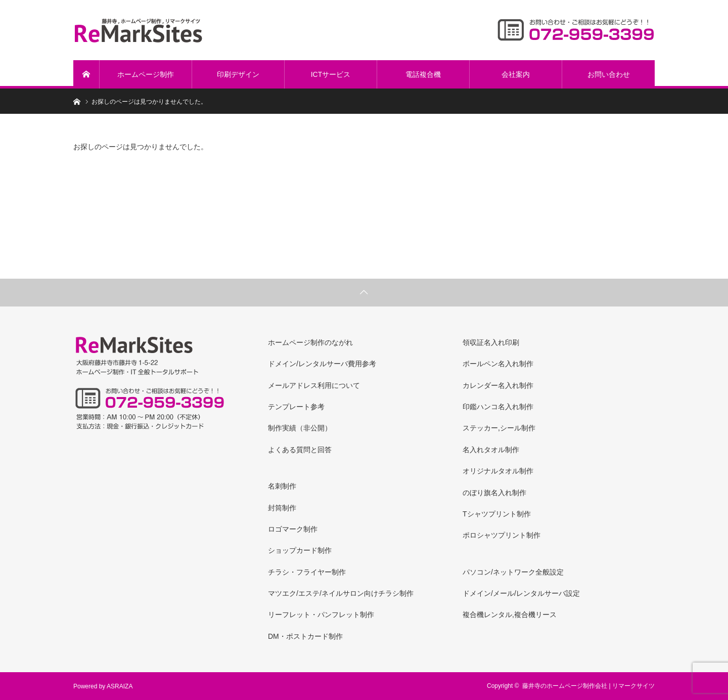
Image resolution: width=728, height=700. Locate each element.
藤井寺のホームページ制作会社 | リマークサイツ (588, 686)
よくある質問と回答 (300, 450)
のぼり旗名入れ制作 (494, 493)
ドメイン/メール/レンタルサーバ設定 (521, 593)
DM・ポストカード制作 (305, 636)
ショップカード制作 (300, 550)
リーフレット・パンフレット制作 (321, 615)
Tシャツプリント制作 (497, 514)
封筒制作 (282, 508)
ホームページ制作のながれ (310, 342)
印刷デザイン (238, 74)
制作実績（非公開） (300, 428)
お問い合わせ (609, 74)
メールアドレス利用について (314, 385)
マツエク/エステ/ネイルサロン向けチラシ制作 (341, 593)
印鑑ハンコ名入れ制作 (498, 407)
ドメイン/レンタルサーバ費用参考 (322, 364)
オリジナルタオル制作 (498, 471)
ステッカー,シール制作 (499, 428)
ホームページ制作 (146, 74)
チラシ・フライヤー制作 (307, 572)
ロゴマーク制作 (293, 529)
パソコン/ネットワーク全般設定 (513, 572)
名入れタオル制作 (491, 450)
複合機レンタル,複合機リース (510, 615)
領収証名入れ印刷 (491, 342)
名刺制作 (282, 486)
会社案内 (516, 74)
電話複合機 (423, 74)
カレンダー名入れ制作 (498, 385)
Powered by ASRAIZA (103, 686)
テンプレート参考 (296, 407)
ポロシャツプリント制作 (502, 535)
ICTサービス (331, 74)
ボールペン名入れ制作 (498, 364)
